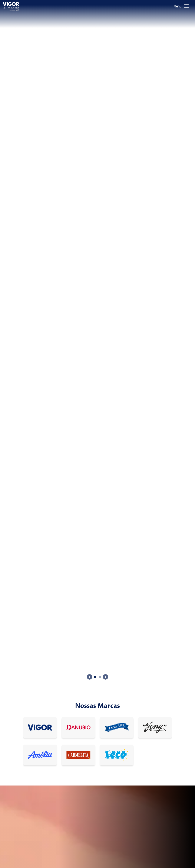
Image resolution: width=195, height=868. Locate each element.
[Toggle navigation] (182, 6)
